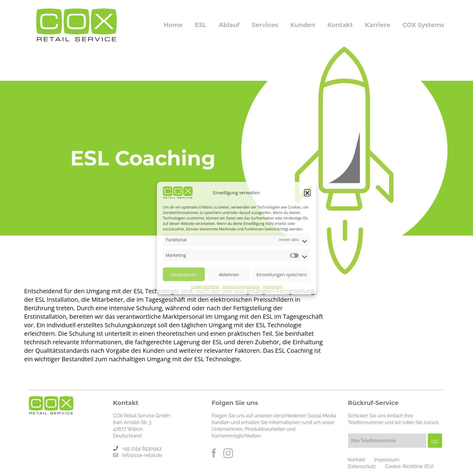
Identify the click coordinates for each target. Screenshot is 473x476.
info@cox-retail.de (142, 455)
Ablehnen (229, 274)
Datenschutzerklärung (241, 287)
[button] (307, 192)
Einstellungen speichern (282, 274)
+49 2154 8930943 (142, 449)
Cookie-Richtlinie (205, 287)
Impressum (272, 287)
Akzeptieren (184, 274)
